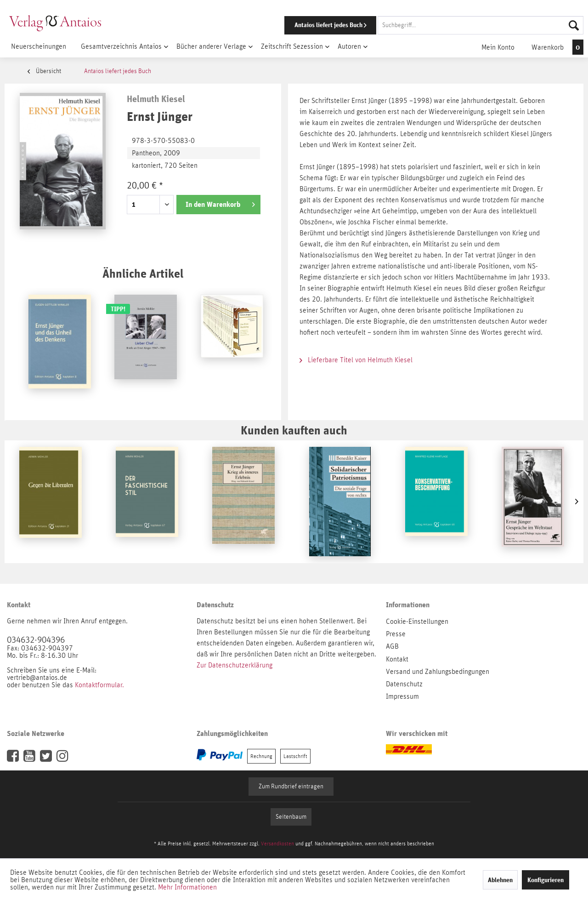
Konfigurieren (546, 880)
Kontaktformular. (99, 685)
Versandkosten (277, 844)
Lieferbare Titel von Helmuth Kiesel (356, 360)
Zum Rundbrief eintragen (291, 787)
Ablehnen (500, 880)
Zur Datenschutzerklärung (235, 665)
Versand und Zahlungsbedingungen (438, 672)
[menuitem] (421, 25)
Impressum (402, 696)
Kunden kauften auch (294, 430)
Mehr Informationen (187, 887)
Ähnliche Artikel (143, 273)
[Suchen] (574, 25)
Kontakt (397, 659)
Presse (396, 634)
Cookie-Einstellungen (417, 622)
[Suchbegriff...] (481, 25)
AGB (392, 646)
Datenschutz (404, 684)
